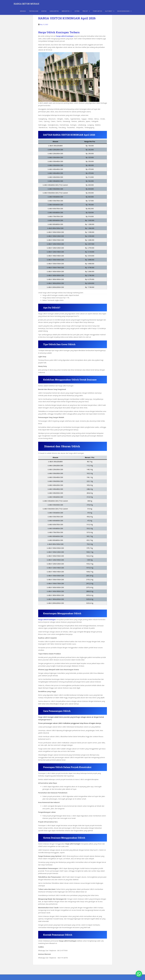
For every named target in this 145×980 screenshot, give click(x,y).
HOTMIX (77, 11)
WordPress (130, 978)
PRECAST (85, 11)
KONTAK (44, 11)
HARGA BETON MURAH (26, 4)
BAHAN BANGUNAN (123, 11)
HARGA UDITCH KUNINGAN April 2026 (67, 18)
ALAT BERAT (109, 11)
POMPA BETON (97, 11)
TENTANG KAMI (34, 11)
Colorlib (116, 978)
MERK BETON (66, 11)
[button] (139, 974)
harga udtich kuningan (47, 619)
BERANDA (23, 11)
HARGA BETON (54, 11)
